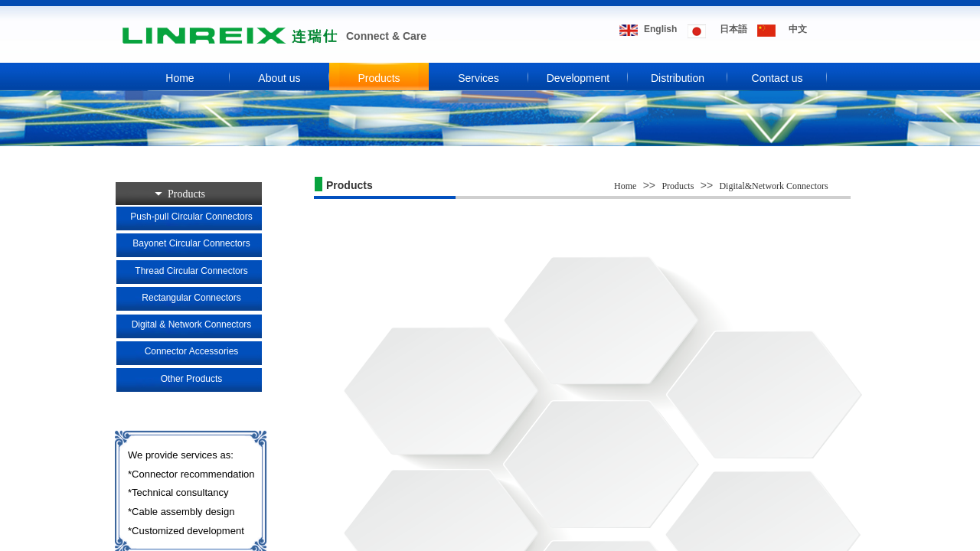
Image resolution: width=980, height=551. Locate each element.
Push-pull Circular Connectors (191, 217)
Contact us (777, 78)
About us (279, 78)
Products (379, 78)
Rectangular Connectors (191, 298)
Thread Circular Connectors (191, 271)
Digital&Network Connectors (773, 186)
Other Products (192, 379)
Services (479, 78)
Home (180, 78)
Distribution (678, 78)
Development (578, 78)
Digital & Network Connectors (192, 324)
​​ (733, 29)
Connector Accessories (192, 351)
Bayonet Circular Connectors (191, 243)
